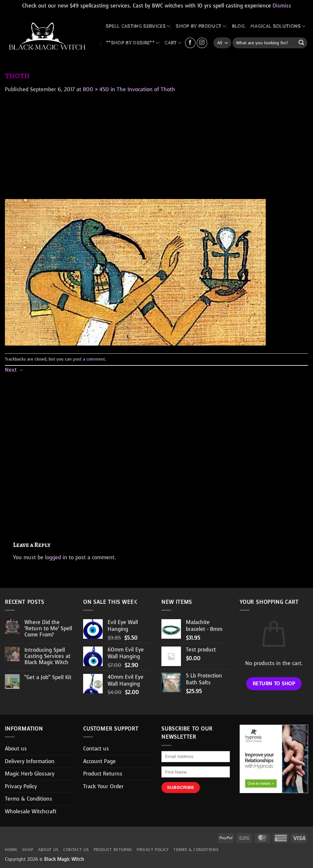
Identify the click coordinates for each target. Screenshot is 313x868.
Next (14, 370)
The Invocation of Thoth (146, 89)
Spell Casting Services (138, 26)
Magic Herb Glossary (30, 774)
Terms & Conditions (29, 799)
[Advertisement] (156, 142)
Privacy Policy (21, 786)
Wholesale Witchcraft (31, 811)
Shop (28, 850)
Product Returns (103, 774)
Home (11, 850)
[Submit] (301, 43)
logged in (56, 557)
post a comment (89, 359)
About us (16, 749)
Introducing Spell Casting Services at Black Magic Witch (47, 656)
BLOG (238, 26)
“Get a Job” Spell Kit (48, 677)
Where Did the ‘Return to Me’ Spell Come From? (48, 629)
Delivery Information (30, 761)
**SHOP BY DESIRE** (132, 43)
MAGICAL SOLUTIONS (278, 26)
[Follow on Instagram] (202, 43)
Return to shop (274, 683)
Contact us (96, 749)
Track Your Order (103, 786)
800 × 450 (96, 89)
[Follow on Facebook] (190, 43)
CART (173, 43)
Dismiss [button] (282, 6)
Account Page (99, 761)
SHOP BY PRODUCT (201, 26)
